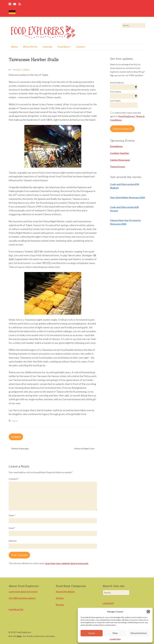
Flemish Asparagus (20, 448)
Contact (80, 47)
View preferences (139, 633)
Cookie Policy (115, 639)
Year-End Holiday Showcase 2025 (128, 197)
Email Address (117, 83)
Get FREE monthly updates (22, 598)
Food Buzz (63, 47)
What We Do (30, 47)
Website (13, 541)
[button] (148, 612)
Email (12, 528)
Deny (115, 633)
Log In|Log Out (16, 609)
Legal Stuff (108, 603)
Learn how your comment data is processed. (67, 563)
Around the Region (65, 592)
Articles (60, 598)
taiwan (15, 421)
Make (19, 636)
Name (12, 515)
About (14, 47)
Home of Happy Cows (84, 448)
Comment (14, 479)
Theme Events (118, 167)
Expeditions (116, 146)
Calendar (47, 47)
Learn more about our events (23, 592)
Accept (92, 633)
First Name (115, 92)
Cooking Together (120, 153)
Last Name (115, 101)
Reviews (60, 605)
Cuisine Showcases (120, 160)
